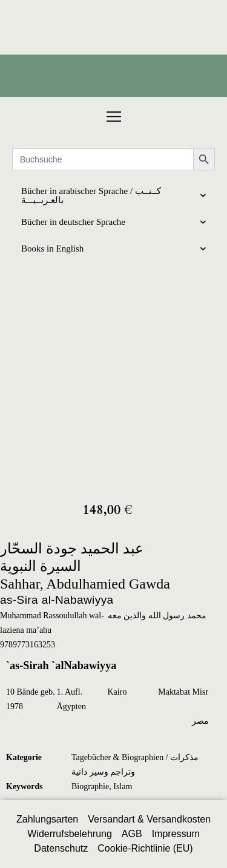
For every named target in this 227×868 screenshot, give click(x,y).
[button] (114, 117)
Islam (123, 786)
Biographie (90, 786)
